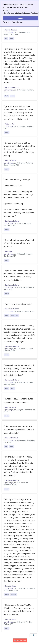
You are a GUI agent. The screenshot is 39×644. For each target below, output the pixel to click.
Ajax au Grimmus (11, 30)
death (7, 96)
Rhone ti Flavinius (11, 438)
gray (6, 39)
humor (12, 39)
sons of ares (15, 315)
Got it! (20, 18)
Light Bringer (8, 32)
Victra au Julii (10, 124)
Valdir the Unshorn (12, 88)
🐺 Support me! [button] (20, 640)
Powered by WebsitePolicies (13, 22)
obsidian (14, 595)
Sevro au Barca (10, 160)
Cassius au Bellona (12, 221)
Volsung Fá (9, 252)
